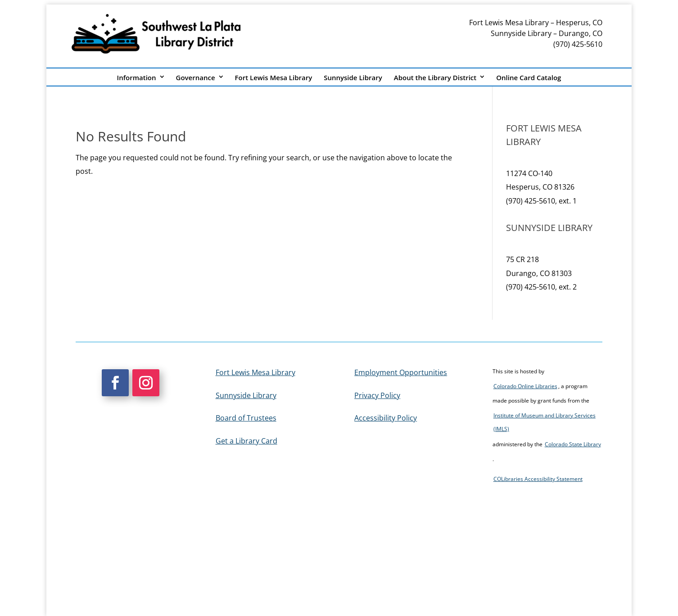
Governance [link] (196, 78)
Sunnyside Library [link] (353, 78)
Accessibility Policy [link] (386, 418)
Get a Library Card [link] (246, 441)
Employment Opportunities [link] (401, 372)
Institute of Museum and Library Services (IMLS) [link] (545, 422)
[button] (115, 383)
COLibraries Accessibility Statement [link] (538, 479)
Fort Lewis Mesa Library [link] (274, 78)
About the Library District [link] (435, 78)
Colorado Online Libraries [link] (525, 386)
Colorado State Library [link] (573, 444)
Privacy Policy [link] (377, 395)
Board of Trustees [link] (246, 418)
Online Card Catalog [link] (529, 78)
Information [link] (137, 78)
